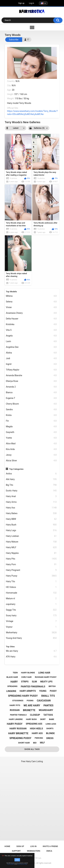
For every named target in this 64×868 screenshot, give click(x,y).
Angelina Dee (31, 347)
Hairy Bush (31, 525)
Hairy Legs (31, 530)
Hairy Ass (31, 508)
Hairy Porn (31, 564)
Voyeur (31, 627)
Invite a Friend (50, 846)
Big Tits (31, 485)
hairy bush (31, 719)
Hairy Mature (31, 542)
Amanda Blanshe (31, 375)
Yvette (31, 438)
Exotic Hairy (31, 491)
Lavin (31, 341)
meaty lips (46, 682)
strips (25, 682)
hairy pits (15, 705)
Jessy (31, 455)
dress (50, 738)
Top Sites (10, 646)
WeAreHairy (31, 633)
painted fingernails (33, 687)
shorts (50, 729)
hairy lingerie (16, 719)
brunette (29, 710)
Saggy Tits (31, 610)
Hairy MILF (31, 547)
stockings (18, 701)
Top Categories (16, 469)
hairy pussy (15, 724)
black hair (12, 677)
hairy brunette (18, 733)
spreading (12, 686)
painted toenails (18, 715)
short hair (24, 743)
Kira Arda (31, 449)
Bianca (31, 393)
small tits (48, 696)
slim (34, 682)
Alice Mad (31, 444)
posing (30, 701)
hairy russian (18, 729)
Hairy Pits (31, 559)
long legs (51, 724)
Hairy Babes (31, 513)
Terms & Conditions (11, 864)
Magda (31, 427)
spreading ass (34, 724)
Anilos (31, 474)
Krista (31, 415)
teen (15, 673)
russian (15, 710)
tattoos (48, 715)
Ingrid (31, 364)
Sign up (21, 3)
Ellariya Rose (31, 381)
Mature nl (31, 599)
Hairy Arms (31, 502)
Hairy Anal (31, 496)
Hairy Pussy (31, 576)
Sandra (31, 410)
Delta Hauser (31, 319)
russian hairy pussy (46, 677)
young (43, 691)
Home (7, 846)
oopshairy (31, 604)
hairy (14, 682)
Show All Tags (32, 749)
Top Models (11, 291)
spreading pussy (20, 738)
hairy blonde (28, 673)
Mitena (31, 296)
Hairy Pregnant (31, 570)
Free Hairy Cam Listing (32, 761)
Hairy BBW (31, 519)
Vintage (31, 621)
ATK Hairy (31, 657)
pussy (53, 691)
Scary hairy (31, 616)
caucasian (44, 701)
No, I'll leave (25, 864)
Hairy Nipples (31, 553)
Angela (31, 336)
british (52, 686)
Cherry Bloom (31, 404)
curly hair (26, 677)
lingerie (11, 691)
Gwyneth (31, 432)
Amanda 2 (31, 387)
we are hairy (32, 705)
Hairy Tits (31, 582)
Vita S (31, 330)
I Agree (17, 860)
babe (52, 719)
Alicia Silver (31, 461)
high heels (36, 729)
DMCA (49, 851)
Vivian (31, 307)
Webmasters (34, 851)
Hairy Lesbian (31, 536)
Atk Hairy (31, 479)
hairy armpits (28, 691)
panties (48, 705)
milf (42, 743)
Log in (32, 3)
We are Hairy (31, 651)
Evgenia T (31, 398)
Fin (31, 421)
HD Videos (31, 587)
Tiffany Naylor (31, 370)
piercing (39, 738)
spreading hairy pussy (23, 696)
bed (35, 743)
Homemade (31, 593)
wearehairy (46, 710)
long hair (44, 673)
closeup (35, 715)
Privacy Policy (20, 864)
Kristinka (31, 324)
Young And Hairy (31, 638)
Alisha (31, 353)
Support (16, 851)
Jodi (31, 358)
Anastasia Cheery (31, 313)
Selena (31, 302)
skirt (43, 719)
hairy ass (37, 733)
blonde (50, 733)
